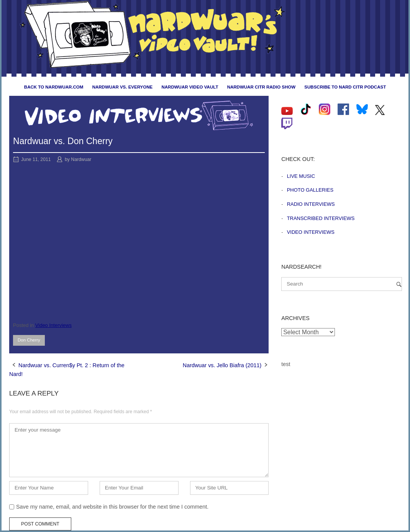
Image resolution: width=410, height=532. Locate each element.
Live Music (301, 176)
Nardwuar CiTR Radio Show (261, 87)
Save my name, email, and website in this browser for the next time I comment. (112, 507)
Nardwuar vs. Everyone (123, 87)
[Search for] (342, 284)
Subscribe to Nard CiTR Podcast (345, 87)
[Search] (399, 284)
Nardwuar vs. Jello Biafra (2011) (222, 365)
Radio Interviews (311, 204)
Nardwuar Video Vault (190, 87)
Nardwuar (81, 159)
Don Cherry (29, 340)
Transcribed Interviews (321, 218)
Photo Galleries (310, 190)
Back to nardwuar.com (54, 87)
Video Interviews (53, 325)
